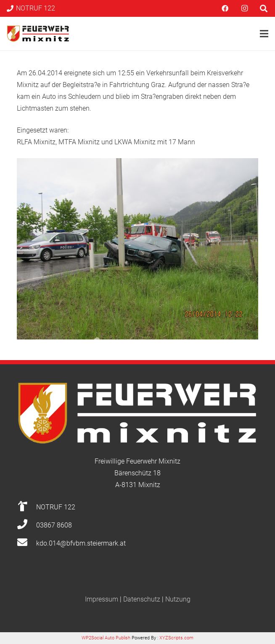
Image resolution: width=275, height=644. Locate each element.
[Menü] (264, 34)
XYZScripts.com (176, 638)
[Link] (38, 34)
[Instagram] (244, 8)
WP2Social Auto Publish (106, 638)
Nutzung (178, 599)
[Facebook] (225, 8)
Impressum (102, 599)
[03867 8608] (26, 525)
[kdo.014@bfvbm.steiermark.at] (26, 543)
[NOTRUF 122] (26, 507)
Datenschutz (142, 599)
